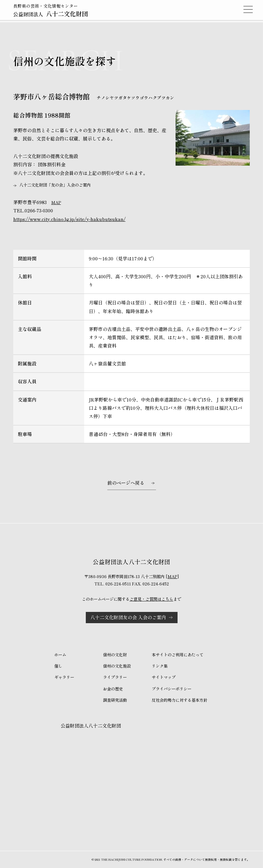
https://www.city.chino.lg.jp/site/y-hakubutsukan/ (69, 219)
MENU (248, 9)
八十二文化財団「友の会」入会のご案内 (55, 185)
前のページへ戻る (126, 483)
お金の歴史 (113, 689)
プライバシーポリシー (172, 689)
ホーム (60, 655)
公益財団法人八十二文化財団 (91, 726)
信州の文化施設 (117, 666)
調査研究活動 (115, 700)
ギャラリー (64, 677)
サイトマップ (164, 677)
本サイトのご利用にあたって (178, 655)
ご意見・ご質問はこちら (151, 599)
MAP (56, 202)
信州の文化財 (115, 655)
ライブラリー (115, 677)
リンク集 (160, 666)
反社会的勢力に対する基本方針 (180, 700)
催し (58, 666)
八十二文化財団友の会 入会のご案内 (128, 617)
